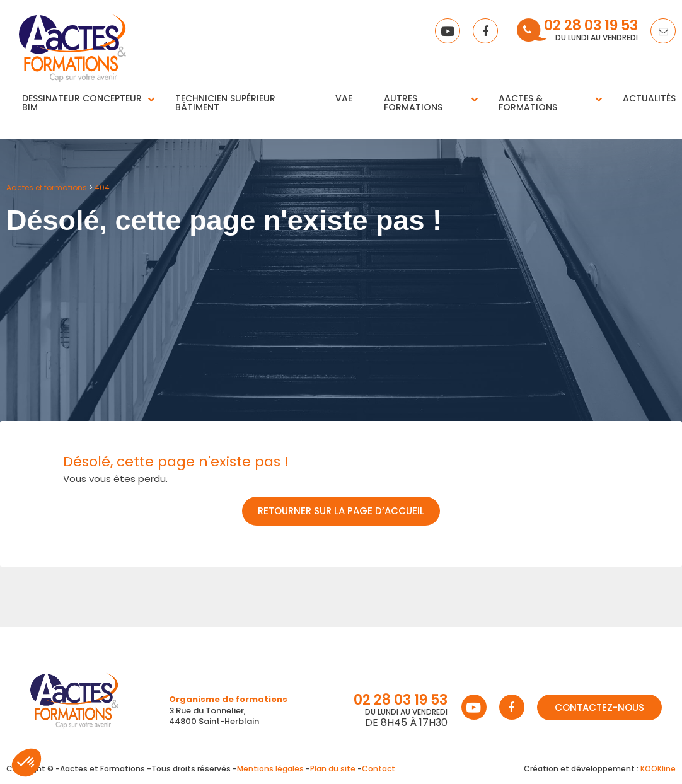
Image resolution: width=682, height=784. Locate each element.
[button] (26, 763)
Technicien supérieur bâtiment (225, 103)
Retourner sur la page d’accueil (341, 511)
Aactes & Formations (528, 103)
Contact (379, 769)
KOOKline (658, 769)
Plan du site (333, 769)
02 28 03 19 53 (591, 27)
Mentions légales (270, 769)
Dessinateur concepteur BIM (82, 103)
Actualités (649, 98)
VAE (344, 98)
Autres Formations (413, 103)
